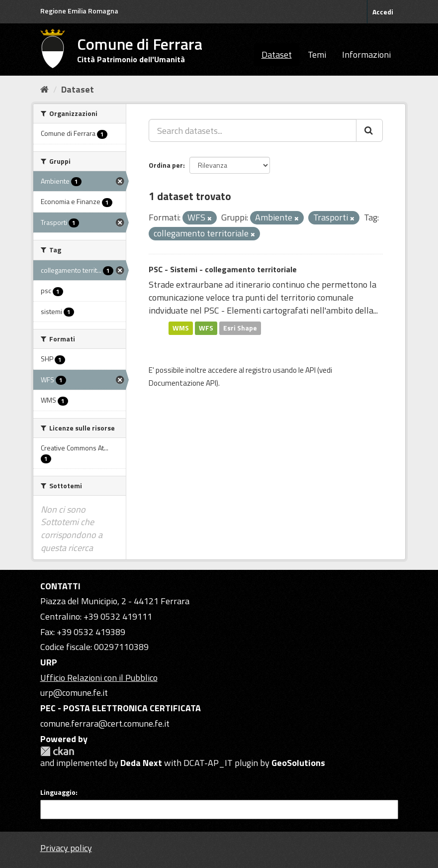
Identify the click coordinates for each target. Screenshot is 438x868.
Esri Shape (240, 328)
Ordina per (166, 165)
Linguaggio (58, 792)
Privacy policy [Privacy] (66, 848)
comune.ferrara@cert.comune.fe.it (105, 723)
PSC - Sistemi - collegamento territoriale (223, 269)
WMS (181, 328)
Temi (317, 54)
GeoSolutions (298, 763)
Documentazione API (182, 383)
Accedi (383, 12)
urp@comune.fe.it (74, 693)
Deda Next (141, 763)
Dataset (277, 54)
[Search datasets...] (253, 130)
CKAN (57, 751)
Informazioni (366, 54)
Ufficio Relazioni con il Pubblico (99, 678)
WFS (206, 328)
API (310, 370)
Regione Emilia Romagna (79, 11)
